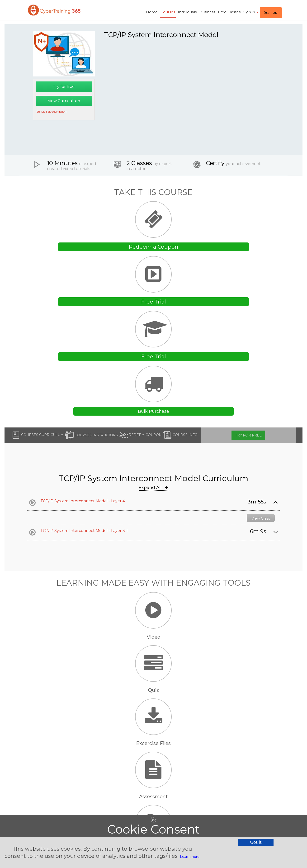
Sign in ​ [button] (251, 12)
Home (152, 12)
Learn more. (190, 857)
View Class (261, 518)
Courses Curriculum (38, 435)
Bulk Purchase (153, 411)
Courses (168, 12)
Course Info (180, 435)
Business (207, 12)
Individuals (187, 12)
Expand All (153, 488)
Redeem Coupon (141, 435)
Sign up (271, 12)
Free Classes (229, 12)
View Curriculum (64, 101)
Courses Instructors (92, 435)
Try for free (64, 87)
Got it (256, 842)
